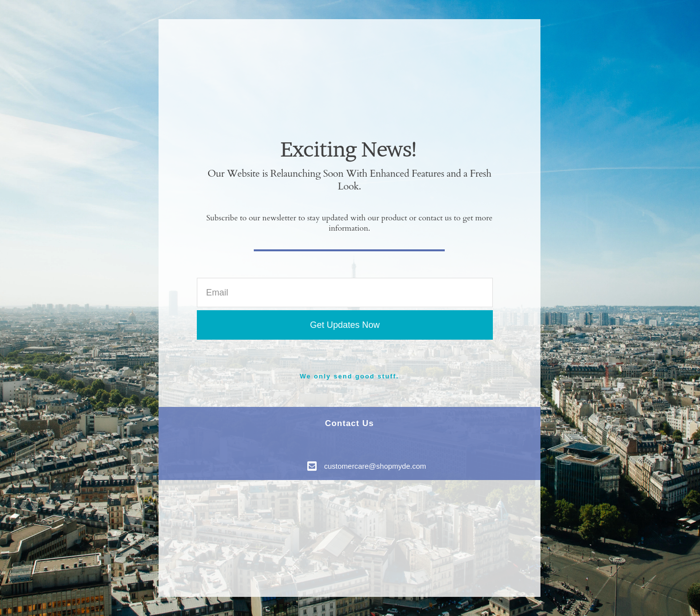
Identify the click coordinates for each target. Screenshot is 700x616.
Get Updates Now (345, 325)
